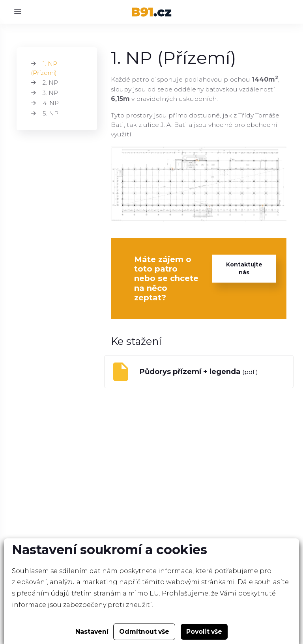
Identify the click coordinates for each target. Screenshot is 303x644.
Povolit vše (204, 632)
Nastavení (92, 632)
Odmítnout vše (144, 632)
